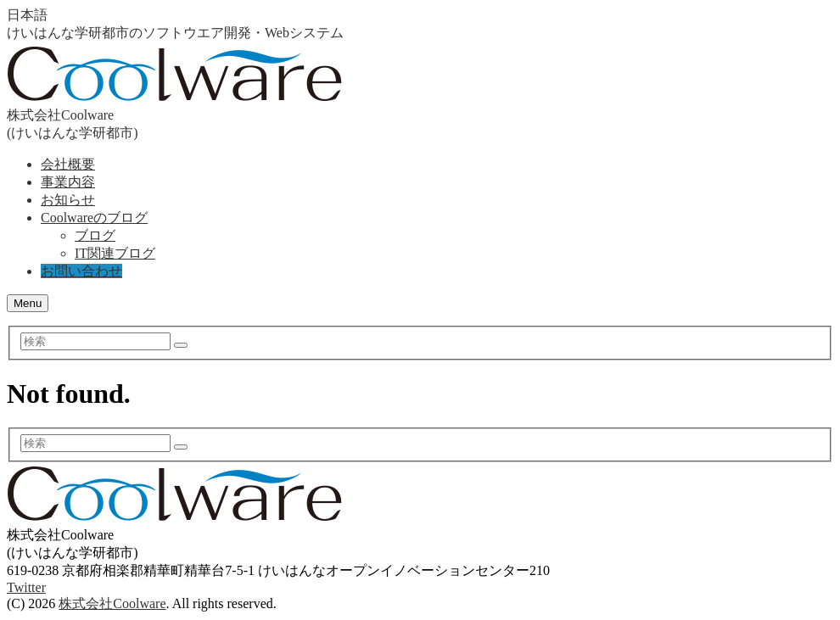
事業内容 (68, 182)
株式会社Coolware (112, 603)
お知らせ (68, 200)
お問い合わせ (81, 271)
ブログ (95, 235)
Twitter (26, 587)
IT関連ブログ (115, 253)
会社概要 (68, 164)
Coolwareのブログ (94, 218)
